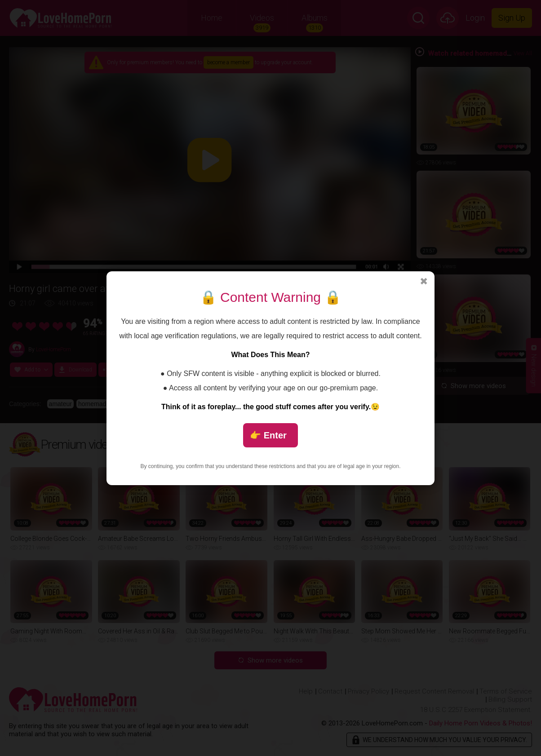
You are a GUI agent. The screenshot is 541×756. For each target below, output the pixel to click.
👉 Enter (268, 435)
